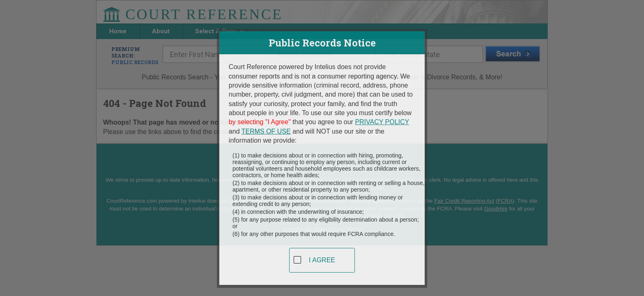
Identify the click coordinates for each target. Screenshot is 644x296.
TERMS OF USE (266, 128)
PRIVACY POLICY (382, 119)
